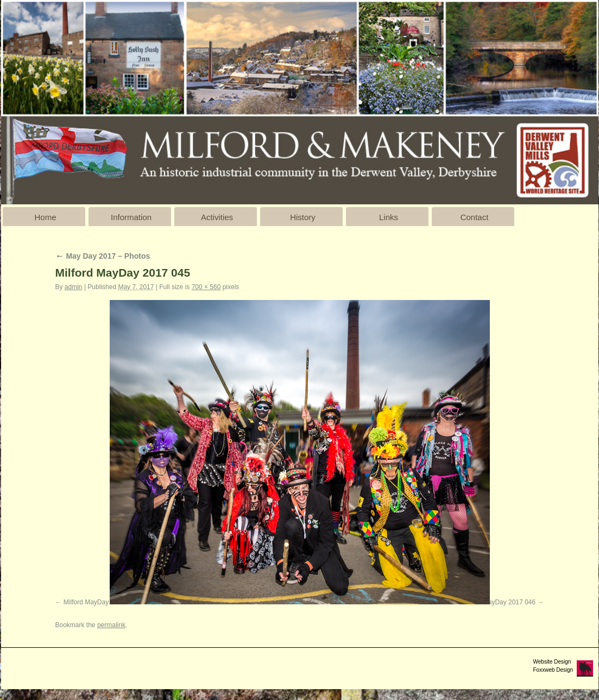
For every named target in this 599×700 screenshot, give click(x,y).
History (303, 217)
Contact (475, 217)
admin (74, 287)
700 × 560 (206, 287)
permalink (111, 625)
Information (131, 217)
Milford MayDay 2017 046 (498, 602)
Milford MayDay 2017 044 (101, 602)
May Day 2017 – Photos (103, 256)
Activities (217, 217)
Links (389, 217)
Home (45, 217)
